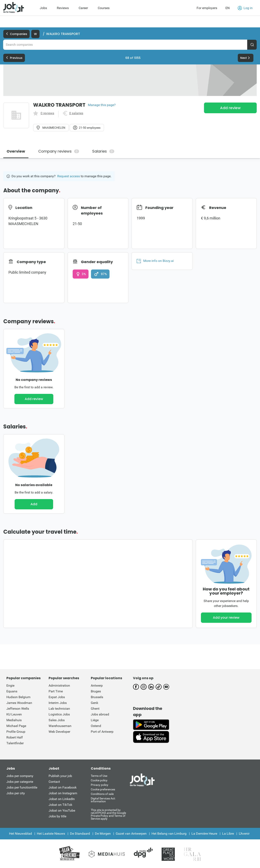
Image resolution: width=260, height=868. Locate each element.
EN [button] (227, 8)
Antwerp (97, 685)
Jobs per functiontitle (22, 787)
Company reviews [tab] (59, 151)
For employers (207, 8)
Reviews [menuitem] (63, 8)
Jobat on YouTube (62, 810)
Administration (59, 685)
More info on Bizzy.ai (155, 261)
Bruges (96, 691)
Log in (245, 8)
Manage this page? (102, 105)
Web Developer (59, 732)
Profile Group (16, 732)
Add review (230, 108)
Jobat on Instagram (63, 793)
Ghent (95, 709)
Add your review (226, 618)
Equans (12, 691)
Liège (95, 720)
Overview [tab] (16, 151)
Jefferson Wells (18, 709)
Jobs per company (20, 776)
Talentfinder (15, 743)
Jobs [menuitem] (43, 8)
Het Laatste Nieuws (51, 834)
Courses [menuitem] (104, 8)
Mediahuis (14, 720)
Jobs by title (57, 816)
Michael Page (16, 726)
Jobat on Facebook (63, 787)
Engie (10, 685)
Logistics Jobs (59, 714)
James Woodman (19, 703)
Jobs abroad (100, 714)
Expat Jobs (57, 697)
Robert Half (15, 737)
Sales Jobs (57, 720)
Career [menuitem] (83, 8)
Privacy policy (100, 785)
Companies (16, 34)
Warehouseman (60, 726)
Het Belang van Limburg (169, 834)
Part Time (56, 691)
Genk (94, 703)
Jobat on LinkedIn (62, 799)
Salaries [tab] (103, 151)
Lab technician (59, 709)
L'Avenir (244, 834)
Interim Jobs (58, 703)
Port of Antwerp (102, 732)
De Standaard (80, 834)
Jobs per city (16, 793)
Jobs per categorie (20, 782)
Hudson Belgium (18, 697)
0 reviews (47, 113)
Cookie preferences (103, 789)
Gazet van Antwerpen (131, 834)
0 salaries (76, 113)
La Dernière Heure (204, 834)
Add (34, 504)
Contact (54, 782)
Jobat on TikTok (60, 805)
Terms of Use (99, 776)
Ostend (96, 726)
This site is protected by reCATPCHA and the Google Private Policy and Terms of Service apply (108, 814)
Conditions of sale (102, 794)
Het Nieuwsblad (20, 834)
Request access (69, 176)
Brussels (97, 697)
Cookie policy (99, 780)
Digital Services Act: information (103, 800)
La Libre (228, 834)
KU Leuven (14, 714)
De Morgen (103, 834)
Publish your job (60, 776)
